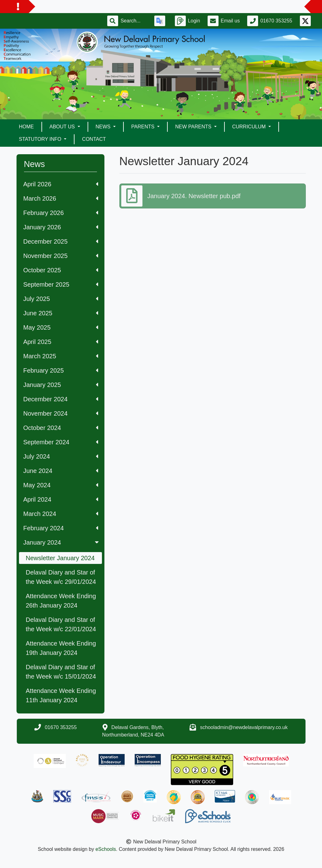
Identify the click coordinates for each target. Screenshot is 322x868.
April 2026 (61, 184)
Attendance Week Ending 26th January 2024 (61, 601)
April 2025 (61, 342)
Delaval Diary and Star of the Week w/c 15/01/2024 (61, 672)
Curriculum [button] (250, 127)
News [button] (104, 127)
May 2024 (61, 485)
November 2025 (61, 256)
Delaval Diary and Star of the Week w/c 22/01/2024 (61, 624)
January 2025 (61, 385)
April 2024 (61, 499)
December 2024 (61, 399)
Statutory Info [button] (41, 139)
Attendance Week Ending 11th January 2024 (61, 695)
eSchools (106, 849)
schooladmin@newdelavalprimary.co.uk (244, 727)
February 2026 (61, 213)
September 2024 (61, 442)
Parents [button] (144, 127)
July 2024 (61, 456)
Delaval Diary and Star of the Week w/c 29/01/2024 (61, 577)
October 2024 (61, 428)
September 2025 (61, 284)
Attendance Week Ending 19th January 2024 (61, 648)
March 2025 (61, 356)
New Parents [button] (194, 127)
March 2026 (61, 198)
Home (26, 127)
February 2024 (61, 528)
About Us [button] (63, 127)
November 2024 (61, 413)
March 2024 (61, 514)
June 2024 (61, 471)
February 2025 (61, 370)
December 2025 (61, 241)
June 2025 (61, 313)
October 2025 (61, 270)
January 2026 (61, 227)
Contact (94, 139)
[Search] (134, 21)
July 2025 (61, 299)
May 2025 (61, 327)
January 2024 (62, 542)
